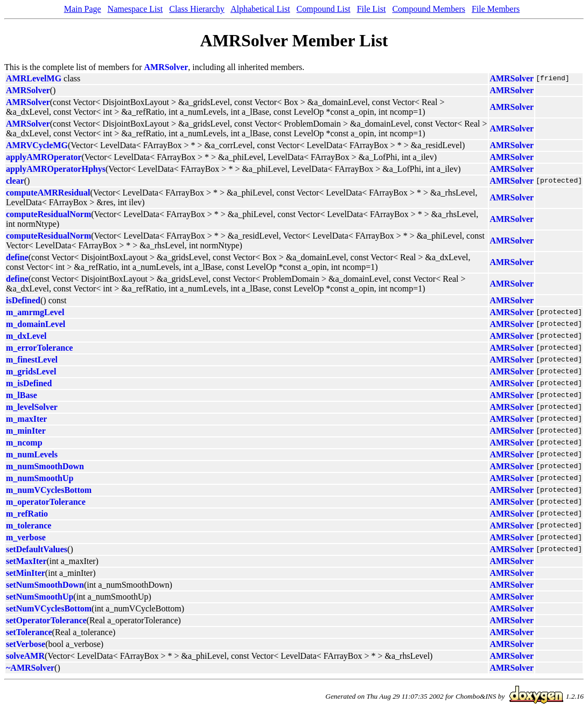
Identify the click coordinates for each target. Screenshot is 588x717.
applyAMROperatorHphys (56, 169)
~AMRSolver (30, 668)
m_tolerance (29, 525)
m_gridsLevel (31, 371)
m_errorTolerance (39, 348)
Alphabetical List (260, 9)
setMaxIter (26, 561)
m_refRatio (27, 514)
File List (372, 9)
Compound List (324, 9)
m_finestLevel (32, 360)
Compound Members (429, 9)
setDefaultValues (37, 549)
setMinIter (26, 573)
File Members (496, 9)
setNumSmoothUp (40, 597)
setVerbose (26, 644)
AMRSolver (166, 67)
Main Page (83, 9)
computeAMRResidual (48, 193)
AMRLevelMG (34, 78)
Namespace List (135, 9)
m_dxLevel (26, 336)
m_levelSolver (32, 407)
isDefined (23, 300)
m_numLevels (32, 454)
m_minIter (26, 431)
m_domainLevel (36, 324)
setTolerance (29, 632)
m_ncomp (24, 443)
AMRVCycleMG (37, 145)
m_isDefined (29, 383)
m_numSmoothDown (45, 466)
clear (15, 181)
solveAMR (25, 656)
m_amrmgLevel (35, 312)
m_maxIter (26, 419)
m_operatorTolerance (46, 502)
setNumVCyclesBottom (49, 608)
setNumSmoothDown (45, 585)
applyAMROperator (44, 157)
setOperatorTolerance (46, 620)
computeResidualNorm (48, 214)
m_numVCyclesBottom (49, 490)
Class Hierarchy (197, 9)
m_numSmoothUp (40, 478)
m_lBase (22, 395)
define (17, 257)
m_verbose (26, 537)
